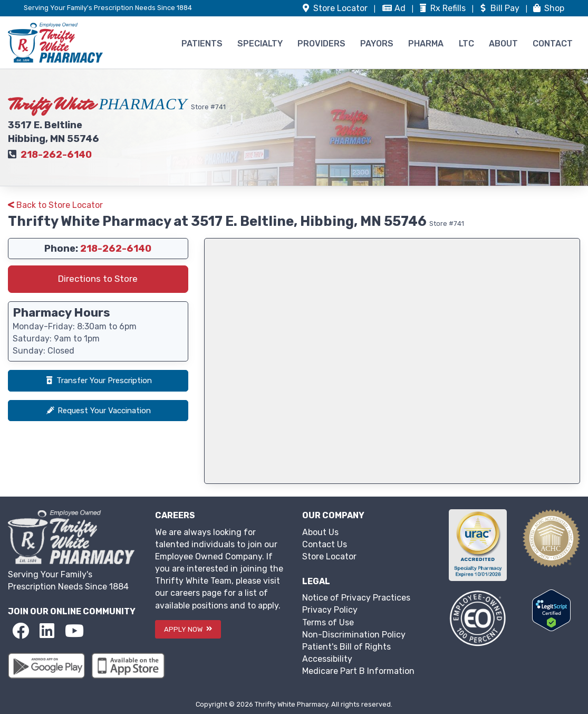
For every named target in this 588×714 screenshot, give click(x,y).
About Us (320, 532)
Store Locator (329, 556)
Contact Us (325, 544)
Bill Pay (500, 8)
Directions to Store (98, 279)
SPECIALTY (260, 44)
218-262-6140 (56, 155)
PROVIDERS (321, 44)
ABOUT (503, 44)
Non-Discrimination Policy (354, 635)
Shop (548, 8)
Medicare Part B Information (358, 671)
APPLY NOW (188, 629)
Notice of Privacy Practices (356, 598)
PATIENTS (202, 44)
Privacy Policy (330, 610)
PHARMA (426, 44)
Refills (443, 8)
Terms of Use (328, 622)
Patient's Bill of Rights (346, 647)
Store (335, 8)
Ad (395, 8)
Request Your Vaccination (98, 411)
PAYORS (377, 44)
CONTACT (553, 44)
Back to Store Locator (55, 205)
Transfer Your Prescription (98, 380)
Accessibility (327, 659)
